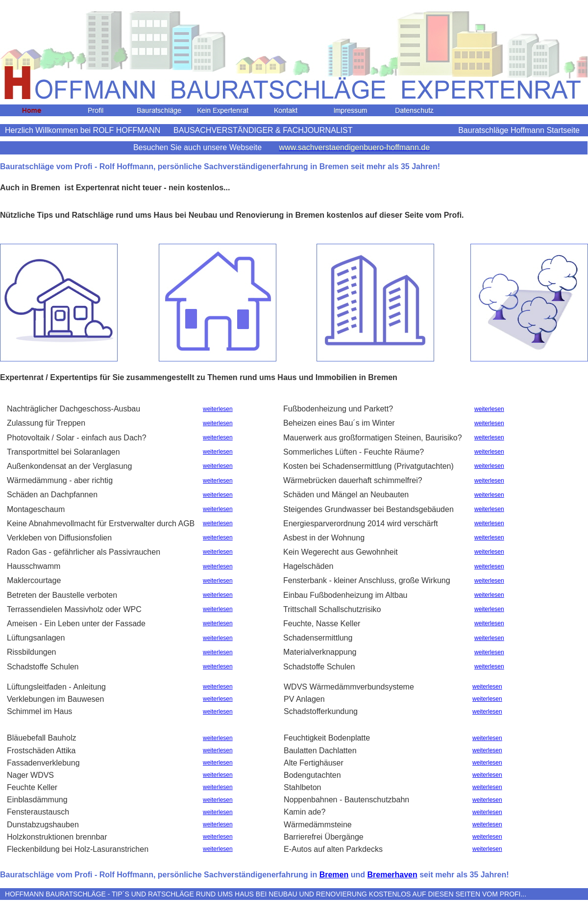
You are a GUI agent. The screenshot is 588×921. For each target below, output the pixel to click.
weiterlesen (218, 409)
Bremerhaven (392, 875)
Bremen (334, 875)
